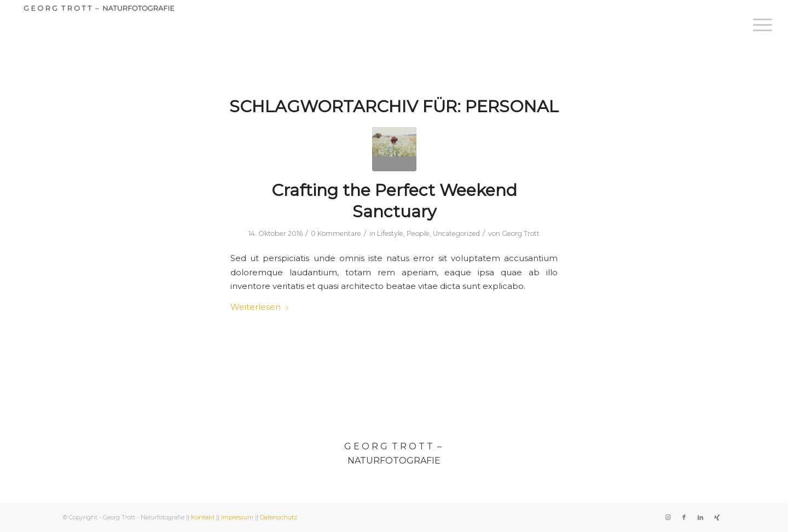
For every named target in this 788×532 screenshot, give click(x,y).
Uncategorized (456, 233)
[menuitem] (759, 25)
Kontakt (203, 517)
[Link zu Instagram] (668, 517)
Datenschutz (279, 517)
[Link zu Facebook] (684, 517)
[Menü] (759, 25)
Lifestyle (390, 233)
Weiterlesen (260, 307)
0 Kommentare (336, 233)
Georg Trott (521, 233)
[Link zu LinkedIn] (700, 517)
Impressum (237, 517)
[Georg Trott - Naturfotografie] (98, 13)
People (418, 233)
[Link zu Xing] (717, 517)
